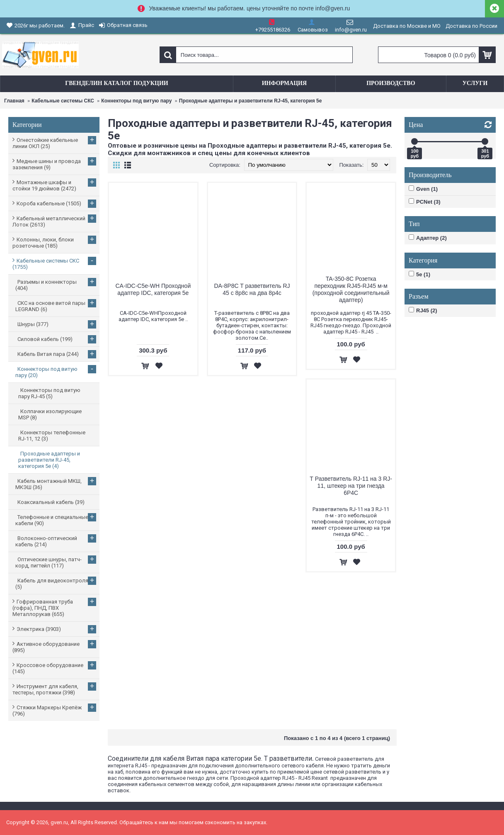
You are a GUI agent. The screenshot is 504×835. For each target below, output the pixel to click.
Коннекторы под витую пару (136, 101)
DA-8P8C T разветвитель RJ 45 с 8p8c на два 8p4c (252, 289)
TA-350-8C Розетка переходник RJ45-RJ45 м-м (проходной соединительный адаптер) (351, 289)
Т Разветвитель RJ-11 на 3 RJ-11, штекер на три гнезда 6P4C (351, 486)
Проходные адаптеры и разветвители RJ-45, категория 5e (251, 101)
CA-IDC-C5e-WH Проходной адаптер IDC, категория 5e (153, 289)
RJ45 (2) (423, 310)
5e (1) (419, 274)
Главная (14, 101)
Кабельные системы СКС (63, 101)
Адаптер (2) (428, 238)
